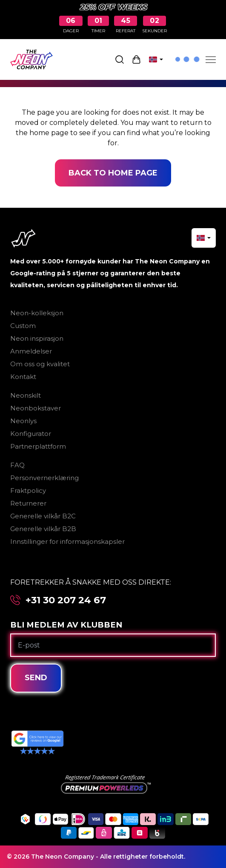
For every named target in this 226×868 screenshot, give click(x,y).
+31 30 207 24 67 (66, 600)
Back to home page (113, 173)
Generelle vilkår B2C (43, 516)
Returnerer (28, 503)
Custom (23, 326)
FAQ (17, 465)
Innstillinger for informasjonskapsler (67, 541)
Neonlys (23, 421)
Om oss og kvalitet (40, 364)
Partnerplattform (38, 446)
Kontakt (23, 377)
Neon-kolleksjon (37, 313)
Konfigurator (31, 434)
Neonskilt (26, 395)
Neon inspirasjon (37, 338)
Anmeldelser (31, 351)
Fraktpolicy (28, 491)
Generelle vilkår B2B (43, 529)
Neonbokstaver (36, 408)
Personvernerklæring (44, 478)
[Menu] (211, 59)
